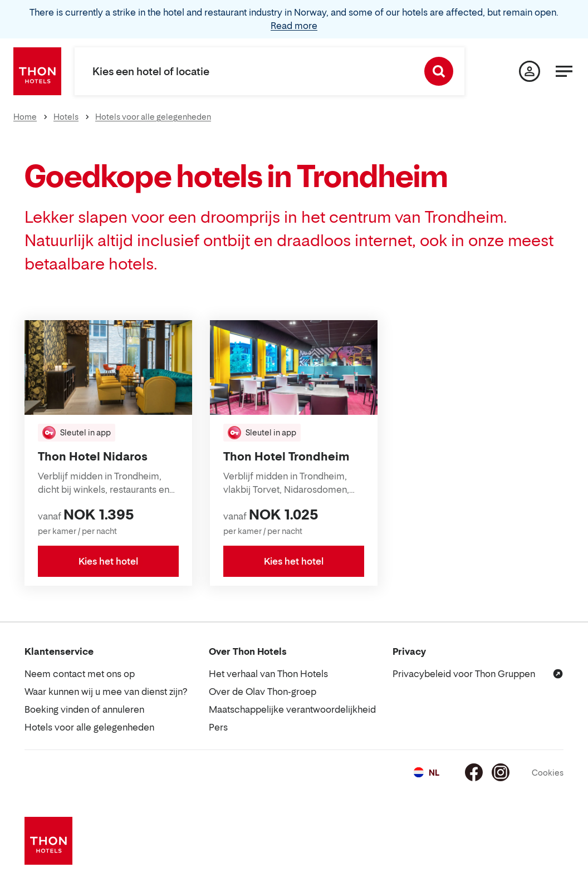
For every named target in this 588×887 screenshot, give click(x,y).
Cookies (548, 773)
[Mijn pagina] (530, 71)
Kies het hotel (108, 561)
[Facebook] (474, 772)
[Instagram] (501, 772)
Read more (294, 26)
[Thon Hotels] (37, 71)
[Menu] (564, 71)
